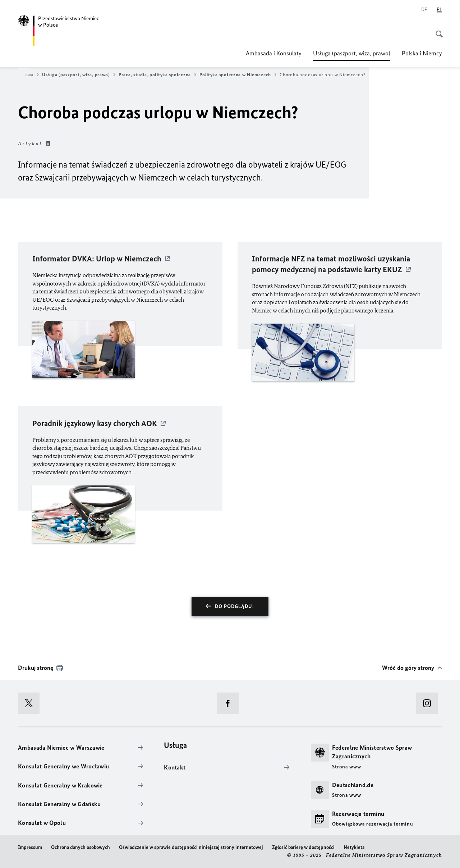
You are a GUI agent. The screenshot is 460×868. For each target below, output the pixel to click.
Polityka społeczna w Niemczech (238, 75)
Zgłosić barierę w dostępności (303, 847)
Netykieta (354, 847)
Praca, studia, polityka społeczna (157, 75)
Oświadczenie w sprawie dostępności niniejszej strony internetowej (191, 847)
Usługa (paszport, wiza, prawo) (352, 53)
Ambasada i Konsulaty (274, 53)
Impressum (30, 847)
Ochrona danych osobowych (80, 847)
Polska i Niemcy (422, 53)
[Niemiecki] (424, 10)
